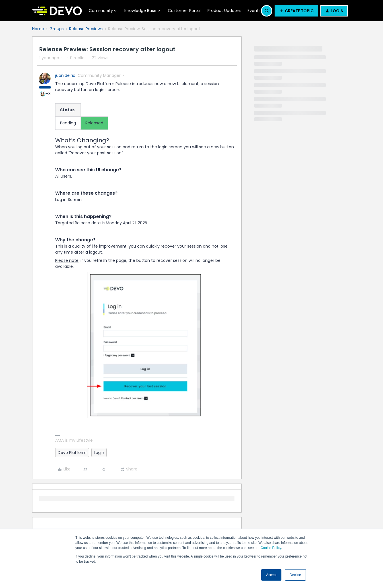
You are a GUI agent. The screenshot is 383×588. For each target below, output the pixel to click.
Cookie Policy (271, 548)
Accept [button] (271, 575)
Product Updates (224, 11)
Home (38, 29)
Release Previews (86, 29)
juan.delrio (65, 75)
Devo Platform (72, 453)
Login (99, 453)
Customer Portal (184, 11)
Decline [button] (295, 575)
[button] (296, 11)
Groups (57, 29)
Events (254, 11)
